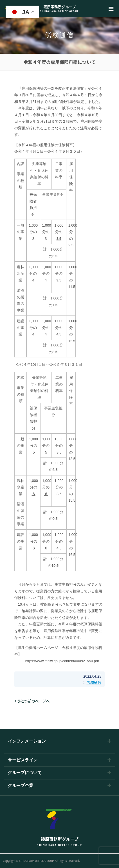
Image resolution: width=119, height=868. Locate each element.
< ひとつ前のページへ (32, 701)
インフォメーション (27, 741)
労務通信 (94, 682)
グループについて (25, 773)
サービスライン (23, 760)
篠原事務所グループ (60, 8)
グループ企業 (21, 786)
